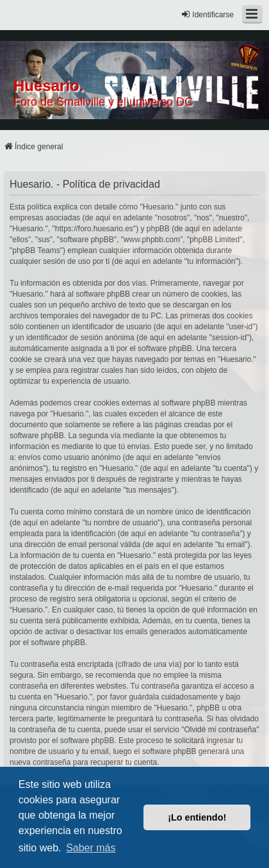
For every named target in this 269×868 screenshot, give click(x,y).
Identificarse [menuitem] (207, 14)
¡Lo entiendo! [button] (197, 817)
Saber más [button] (91, 848)
